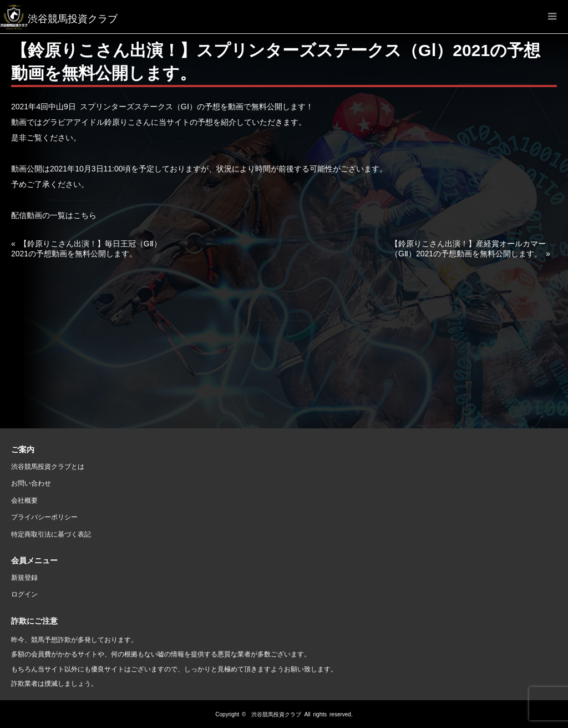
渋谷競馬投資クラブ (276, 714)
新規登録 (24, 577)
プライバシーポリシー (44, 517)
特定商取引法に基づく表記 (51, 534)
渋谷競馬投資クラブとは (48, 466)
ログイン (24, 594)
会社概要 (24, 500)
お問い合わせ (31, 483)
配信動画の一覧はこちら (54, 215)
